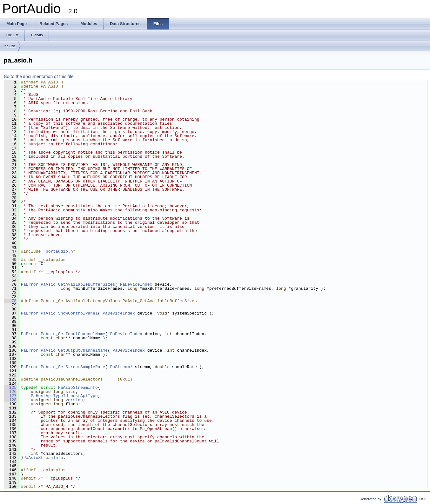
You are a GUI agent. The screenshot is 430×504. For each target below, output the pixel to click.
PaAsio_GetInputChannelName (73, 334)
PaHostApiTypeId (49, 396)
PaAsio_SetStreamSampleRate (73, 367)
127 (10, 396)
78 (10, 301)
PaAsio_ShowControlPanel (69, 313)
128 (10, 400)
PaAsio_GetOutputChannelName (74, 350)
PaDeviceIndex (136, 284)
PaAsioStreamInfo (78, 388)
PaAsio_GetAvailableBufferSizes (78, 284)
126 (10, 392)
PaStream (120, 367)
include (10, 46)
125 (10, 388)
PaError (30, 284)
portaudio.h (59, 251)
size (70, 392)
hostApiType (84, 396)
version (74, 400)
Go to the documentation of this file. (39, 76)
